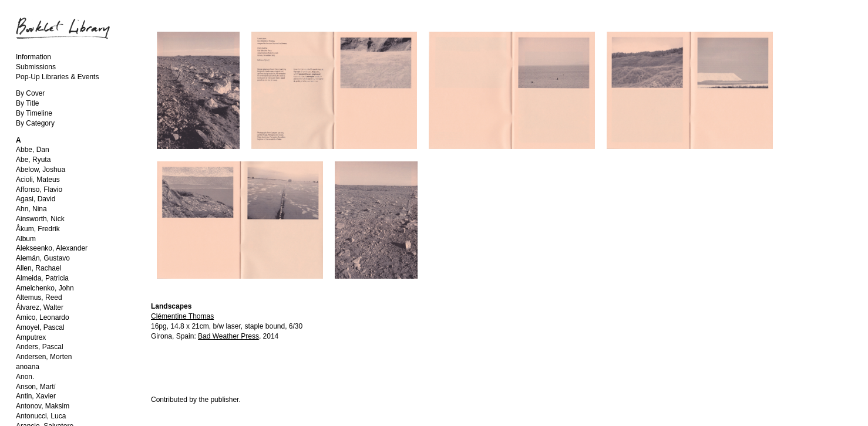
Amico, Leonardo (43, 317)
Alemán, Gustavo (43, 258)
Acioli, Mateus (38, 180)
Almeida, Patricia (42, 278)
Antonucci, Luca (41, 416)
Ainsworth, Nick (40, 219)
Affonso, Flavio (39, 190)
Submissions (36, 67)
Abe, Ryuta (33, 160)
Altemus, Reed (39, 297)
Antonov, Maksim (43, 406)
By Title (27, 103)
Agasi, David (36, 199)
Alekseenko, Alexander (52, 248)
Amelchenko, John (45, 288)
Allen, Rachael (38, 268)
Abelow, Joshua (41, 170)
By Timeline (34, 113)
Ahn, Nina (31, 209)
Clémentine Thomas (182, 316)
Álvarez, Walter (40, 307)
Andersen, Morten (44, 357)
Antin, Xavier (36, 396)
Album (26, 239)
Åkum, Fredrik (38, 229)
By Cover (30, 93)
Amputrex (31, 337)
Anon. (25, 377)
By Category (35, 123)
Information (33, 57)
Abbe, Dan (33, 150)
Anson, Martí (36, 387)
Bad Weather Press (228, 336)
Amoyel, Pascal (40, 327)
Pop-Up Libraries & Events (57, 77)
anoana (28, 367)
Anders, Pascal (40, 347)
